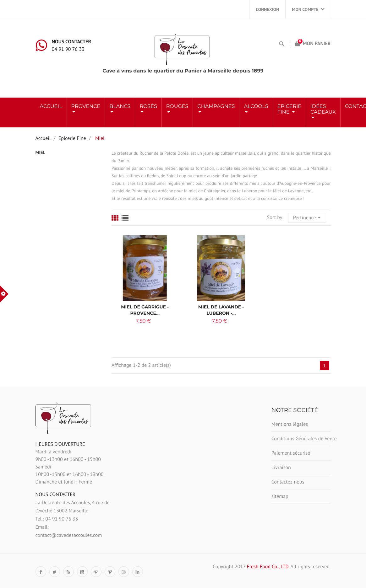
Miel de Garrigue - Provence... (145, 310)
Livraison (281, 468)
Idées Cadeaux (323, 109)
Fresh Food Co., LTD (268, 567)
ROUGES (177, 107)
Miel (41, 153)
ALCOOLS (256, 107)
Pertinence (308, 217)
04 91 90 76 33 (68, 49)
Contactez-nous (288, 482)
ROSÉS (148, 107)
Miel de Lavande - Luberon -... (221, 310)
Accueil (51, 107)
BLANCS (120, 107)
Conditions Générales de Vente (301, 439)
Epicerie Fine (289, 109)
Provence (86, 107)
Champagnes (216, 107)
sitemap (280, 496)
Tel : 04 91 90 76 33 (57, 519)
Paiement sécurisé (291, 453)
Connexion (267, 9)
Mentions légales (290, 424)
